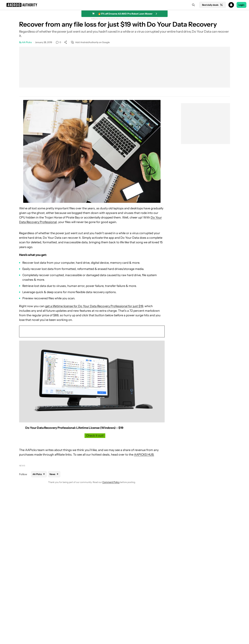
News (22, 466)
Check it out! (95, 436)
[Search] (193, 5)
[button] (124, 5)
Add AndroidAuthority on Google (90, 42)
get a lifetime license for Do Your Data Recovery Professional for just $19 (94, 306)
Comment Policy (111, 482)
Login (241, 5)
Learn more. (153, 19)
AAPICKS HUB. (144, 455)
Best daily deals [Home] (213, 5)
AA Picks (27, 42)
